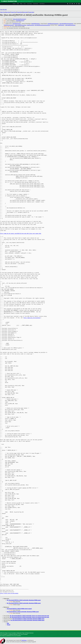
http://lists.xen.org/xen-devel (9, 593)
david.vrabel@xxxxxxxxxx (21, 25)
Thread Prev (13, 12)
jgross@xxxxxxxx (17, 24)
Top (1, 10)
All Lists (5, 10)
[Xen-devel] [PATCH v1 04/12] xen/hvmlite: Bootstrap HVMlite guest (23, 612)
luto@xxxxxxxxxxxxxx (9, 25)
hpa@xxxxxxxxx (30, 25)
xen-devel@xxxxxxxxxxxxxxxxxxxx (42, 25)
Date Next (8, 12)
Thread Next (19, 12)
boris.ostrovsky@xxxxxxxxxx (19, 19)
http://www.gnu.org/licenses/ (32, 318)
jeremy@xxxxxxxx (35, 24)
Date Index (25, 12)
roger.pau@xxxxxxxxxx (70, 25)
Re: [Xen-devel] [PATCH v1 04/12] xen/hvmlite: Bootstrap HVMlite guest (24, 600)
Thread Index (31, 12)
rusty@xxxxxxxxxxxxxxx (53, 24)
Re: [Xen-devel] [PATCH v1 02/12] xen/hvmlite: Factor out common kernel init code (29, 616)
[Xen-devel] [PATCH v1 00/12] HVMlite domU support (19, 609)
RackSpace (24, 640)
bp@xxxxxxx (61, 25)
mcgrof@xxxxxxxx (20, 21)
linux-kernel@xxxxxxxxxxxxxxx (66, 24)
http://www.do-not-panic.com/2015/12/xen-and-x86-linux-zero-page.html (21, 234)
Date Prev (3, 12)
